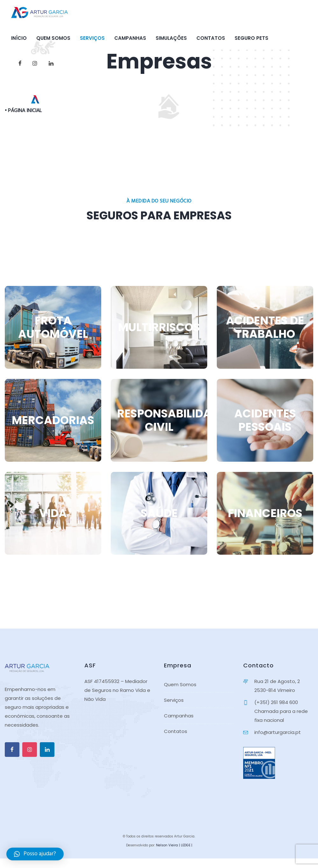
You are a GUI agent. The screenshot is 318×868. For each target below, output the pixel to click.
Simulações (171, 38)
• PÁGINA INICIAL (23, 111)
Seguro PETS (251, 38)
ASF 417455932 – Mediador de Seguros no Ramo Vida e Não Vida (117, 690)
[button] (35, 854)
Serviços (92, 38)
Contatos (211, 38)
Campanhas (130, 38)
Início (19, 38)
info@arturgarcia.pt (278, 732)
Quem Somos (53, 38)
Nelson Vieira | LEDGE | (174, 845)
